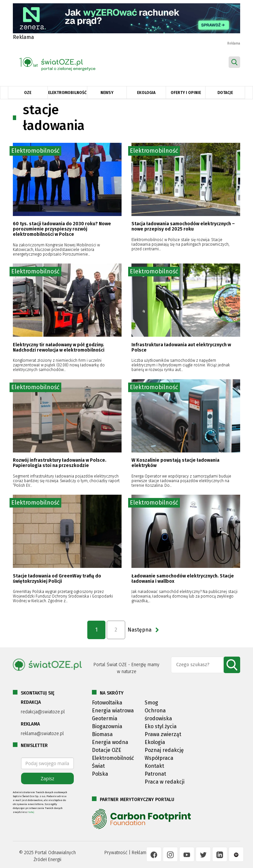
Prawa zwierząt (163, 734)
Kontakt (154, 766)
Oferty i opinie (186, 93)
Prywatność (116, 853)
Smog (151, 703)
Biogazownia (107, 726)
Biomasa (102, 734)
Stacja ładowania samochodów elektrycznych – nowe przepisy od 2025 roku (183, 226)
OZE (28, 93)
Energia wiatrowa (113, 711)
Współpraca (159, 758)
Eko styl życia (161, 726)
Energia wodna (110, 742)
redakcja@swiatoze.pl (43, 712)
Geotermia (105, 718)
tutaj (31, 812)
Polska (100, 774)
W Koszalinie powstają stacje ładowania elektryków (175, 463)
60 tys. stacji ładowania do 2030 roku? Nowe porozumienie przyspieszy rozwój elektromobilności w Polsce (62, 229)
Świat (98, 766)
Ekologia (146, 93)
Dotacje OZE (107, 750)
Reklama (140, 853)
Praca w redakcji (165, 782)
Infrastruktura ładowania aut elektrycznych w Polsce (181, 347)
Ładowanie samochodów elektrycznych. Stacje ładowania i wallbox (183, 579)
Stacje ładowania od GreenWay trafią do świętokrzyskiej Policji (57, 579)
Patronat (155, 774)
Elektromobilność (67, 93)
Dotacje (225, 93)
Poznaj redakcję (164, 750)
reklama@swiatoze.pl (42, 734)
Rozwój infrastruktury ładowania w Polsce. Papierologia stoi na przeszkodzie (60, 463)
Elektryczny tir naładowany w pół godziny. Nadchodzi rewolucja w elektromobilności (59, 347)
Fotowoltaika (107, 703)
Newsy (107, 93)
